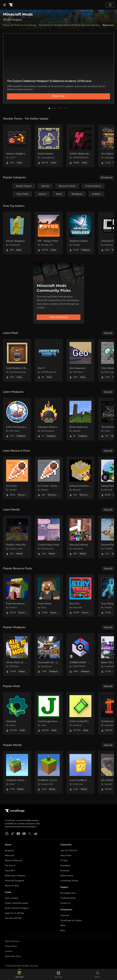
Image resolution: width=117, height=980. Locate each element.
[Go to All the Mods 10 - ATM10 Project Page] (17, 655)
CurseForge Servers (69, 881)
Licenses (9, 951)
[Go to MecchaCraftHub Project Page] (80, 537)
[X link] (30, 834)
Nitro (63, 931)
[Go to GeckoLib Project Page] (17, 713)
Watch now (58, 96)
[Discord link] (24, 834)
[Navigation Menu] (5, 5)
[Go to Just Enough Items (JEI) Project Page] (49, 713)
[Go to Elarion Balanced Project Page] (80, 419)
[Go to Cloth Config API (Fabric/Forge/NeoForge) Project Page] (80, 713)
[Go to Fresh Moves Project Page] (49, 596)
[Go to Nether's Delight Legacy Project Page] (17, 146)
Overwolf (65, 915)
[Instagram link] (7, 834)
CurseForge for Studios (71, 921)
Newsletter (65, 866)
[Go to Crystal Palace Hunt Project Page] (49, 537)
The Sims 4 (10, 866)
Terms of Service (12, 941)
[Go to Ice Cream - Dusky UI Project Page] (49, 478)
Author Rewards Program (17, 908)
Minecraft (9, 856)
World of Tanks (12, 886)
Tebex (63, 926)
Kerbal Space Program (15, 876)
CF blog (64, 861)
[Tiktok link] (12, 834)
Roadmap (65, 871)
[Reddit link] (36, 834)
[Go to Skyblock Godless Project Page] (80, 233)
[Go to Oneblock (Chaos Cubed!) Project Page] (17, 772)
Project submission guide (16, 903)
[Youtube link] (18, 834)
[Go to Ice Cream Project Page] (17, 478)
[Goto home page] (11, 5)
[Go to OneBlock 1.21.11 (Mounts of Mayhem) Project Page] (49, 772)
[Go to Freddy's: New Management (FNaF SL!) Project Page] (17, 537)
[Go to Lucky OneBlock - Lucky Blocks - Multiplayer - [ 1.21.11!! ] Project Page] (80, 772)
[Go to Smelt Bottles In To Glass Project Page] (17, 360)
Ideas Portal (66, 856)
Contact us (65, 903)
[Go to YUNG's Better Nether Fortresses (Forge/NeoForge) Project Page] (80, 146)
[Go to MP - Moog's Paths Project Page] (49, 233)
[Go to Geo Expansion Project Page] (80, 360)
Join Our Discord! (69, 851)
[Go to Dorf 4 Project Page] (49, 360)
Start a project (12, 898)
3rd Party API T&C (13, 918)
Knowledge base (68, 893)
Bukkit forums (67, 876)
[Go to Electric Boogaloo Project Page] (17, 233)
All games (9, 851)
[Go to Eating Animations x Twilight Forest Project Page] (80, 478)
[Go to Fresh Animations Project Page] (17, 596)
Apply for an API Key (15, 913)
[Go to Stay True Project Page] (80, 596)
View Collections (59, 317)
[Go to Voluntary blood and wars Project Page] (49, 419)
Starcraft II (10, 871)
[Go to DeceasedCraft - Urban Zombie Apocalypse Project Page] (49, 655)
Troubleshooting (68, 898)
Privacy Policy (11, 946)
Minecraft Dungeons (15, 881)
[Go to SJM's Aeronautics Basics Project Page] (17, 419)
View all (108, 333)
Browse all (107, 178)
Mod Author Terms (13, 956)
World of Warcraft (14, 861)
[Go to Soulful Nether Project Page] (49, 146)
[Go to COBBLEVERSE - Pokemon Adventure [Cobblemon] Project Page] (80, 655)
